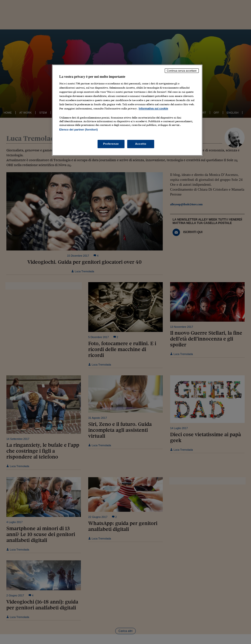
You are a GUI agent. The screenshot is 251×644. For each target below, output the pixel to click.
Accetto (141, 144)
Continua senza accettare (182, 71)
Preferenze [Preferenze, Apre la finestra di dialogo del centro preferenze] (111, 144)
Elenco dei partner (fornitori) (79, 130)
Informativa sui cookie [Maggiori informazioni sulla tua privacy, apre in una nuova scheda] (153, 108)
